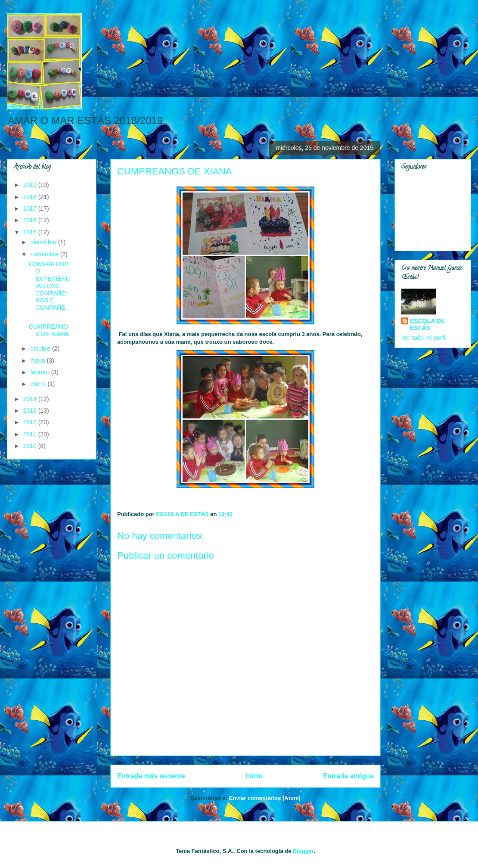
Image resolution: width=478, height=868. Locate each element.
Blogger (303, 851)
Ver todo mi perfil (424, 338)
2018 (31, 197)
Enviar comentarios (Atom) (265, 798)
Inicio (254, 776)
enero (39, 384)
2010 (31, 446)
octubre (41, 348)
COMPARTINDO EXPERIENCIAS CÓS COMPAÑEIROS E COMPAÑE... (50, 289)
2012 (31, 422)
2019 (31, 185)
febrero (40, 372)
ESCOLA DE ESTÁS (427, 324)
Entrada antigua (348, 776)
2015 (31, 232)
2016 (31, 220)
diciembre (44, 242)
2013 (31, 411)
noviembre (45, 254)
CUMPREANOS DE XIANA (49, 330)
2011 (31, 434)
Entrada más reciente (151, 776)
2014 (31, 399)
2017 (31, 208)
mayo (38, 361)
